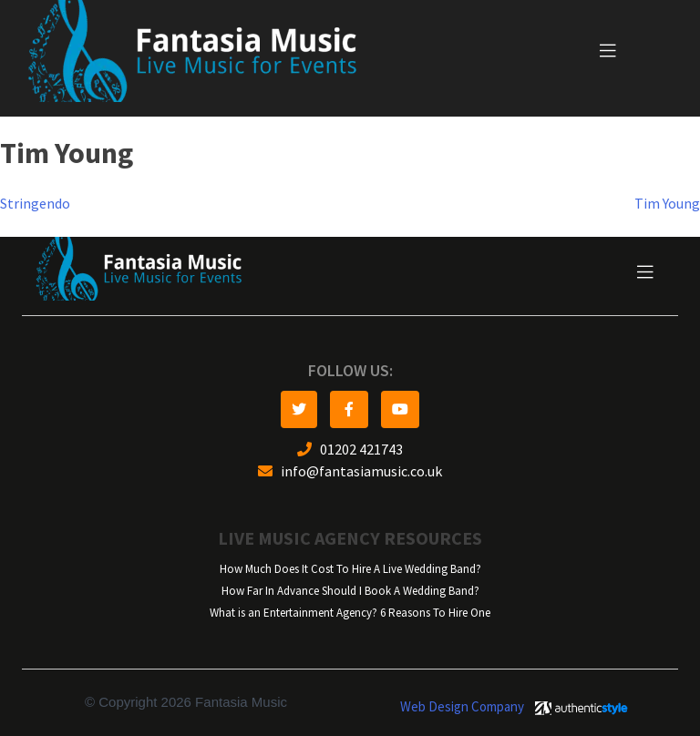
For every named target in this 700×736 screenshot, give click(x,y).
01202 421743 (350, 450)
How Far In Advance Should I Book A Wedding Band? (350, 591)
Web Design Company (462, 707)
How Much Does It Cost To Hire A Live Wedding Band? (350, 569)
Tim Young (667, 204)
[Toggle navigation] (608, 51)
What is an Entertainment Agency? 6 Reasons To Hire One (350, 613)
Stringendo (35, 204)
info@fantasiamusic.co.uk (350, 471)
